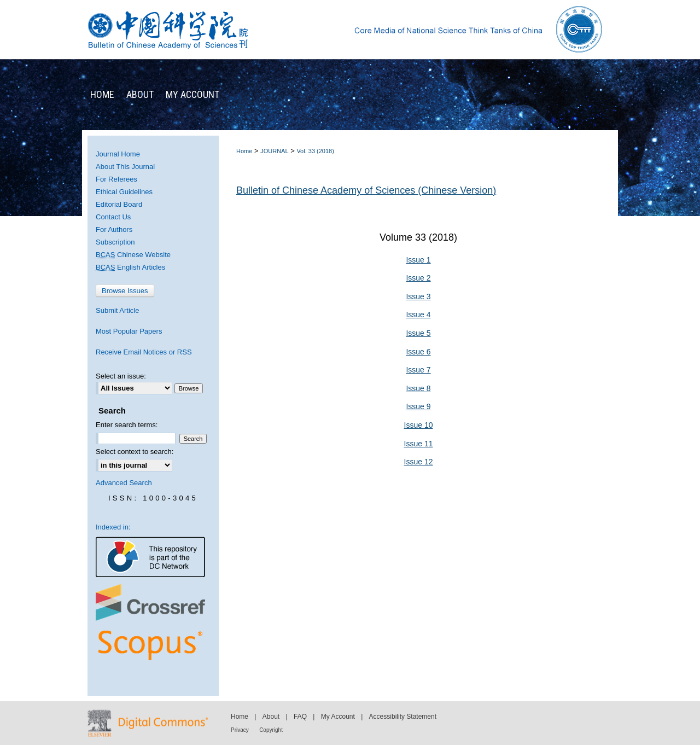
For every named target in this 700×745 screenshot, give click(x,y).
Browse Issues (125, 291)
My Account (338, 717)
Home (244, 151)
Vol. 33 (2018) (315, 151)
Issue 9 (418, 406)
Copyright (271, 730)
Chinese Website (133, 255)
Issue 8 (418, 388)
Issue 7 (418, 370)
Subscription (115, 242)
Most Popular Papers (129, 331)
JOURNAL (274, 151)
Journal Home (118, 154)
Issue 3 (418, 296)
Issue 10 (419, 425)
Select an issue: (121, 376)
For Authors (114, 229)
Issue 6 (418, 352)
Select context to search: (135, 452)
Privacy (240, 730)
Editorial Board (119, 204)
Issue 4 (418, 315)
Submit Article (117, 310)
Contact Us (113, 217)
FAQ (300, 717)
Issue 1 (418, 260)
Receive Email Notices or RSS (144, 352)
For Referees (116, 179)
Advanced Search (124, 483)
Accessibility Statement (403, 717)
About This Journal (125, 167)
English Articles (130, 267)
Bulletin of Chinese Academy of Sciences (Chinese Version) (366, 190)
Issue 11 (419, 444)
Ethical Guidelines (124, 192)
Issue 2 (418, 278)
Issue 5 (418, 333)
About (271, 717)
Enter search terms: (127, 425)
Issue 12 (419, 462)
